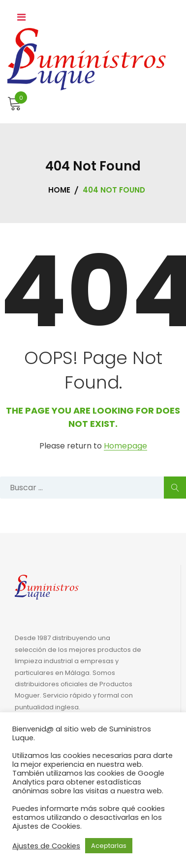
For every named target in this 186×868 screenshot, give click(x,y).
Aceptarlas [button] (109, 846)
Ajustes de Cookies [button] (46, 846)
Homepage (125, 446)
